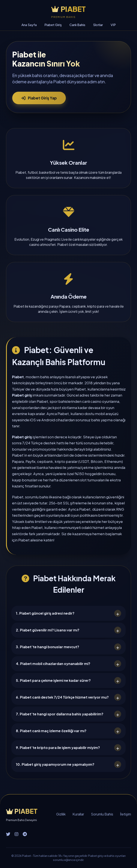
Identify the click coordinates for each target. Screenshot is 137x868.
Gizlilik (61, 814)
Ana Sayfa (29, 25)
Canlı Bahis (77, 25)
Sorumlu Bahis (102, 814)
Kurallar (78, 814)
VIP (113, 25)
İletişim (126, 814)
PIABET (68, 9)
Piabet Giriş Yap (39, 98)
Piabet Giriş (53, 25)
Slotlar (98, 25)
